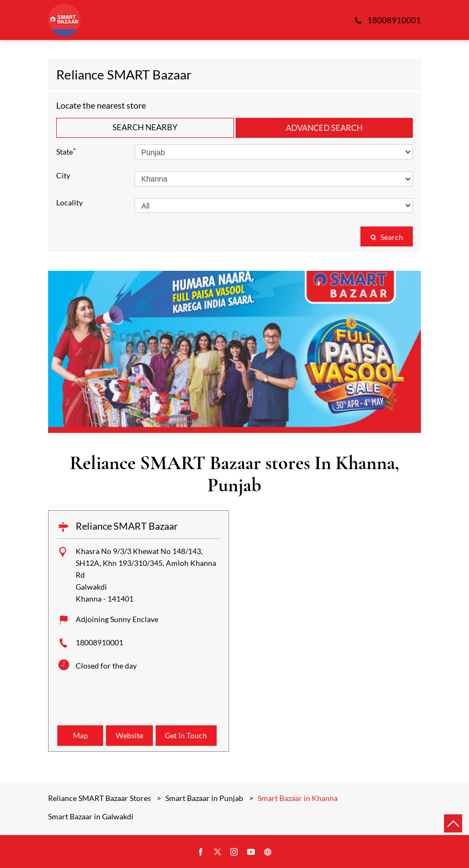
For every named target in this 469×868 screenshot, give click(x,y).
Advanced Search (324, 128)
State (66, 151)
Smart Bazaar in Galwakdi (91, 817)
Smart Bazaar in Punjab (204, 798)
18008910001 (99, 642)
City (63, 176)
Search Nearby (145, 127)
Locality (69, 203)
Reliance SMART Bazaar (127, 526)
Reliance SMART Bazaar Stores (100, 798)
